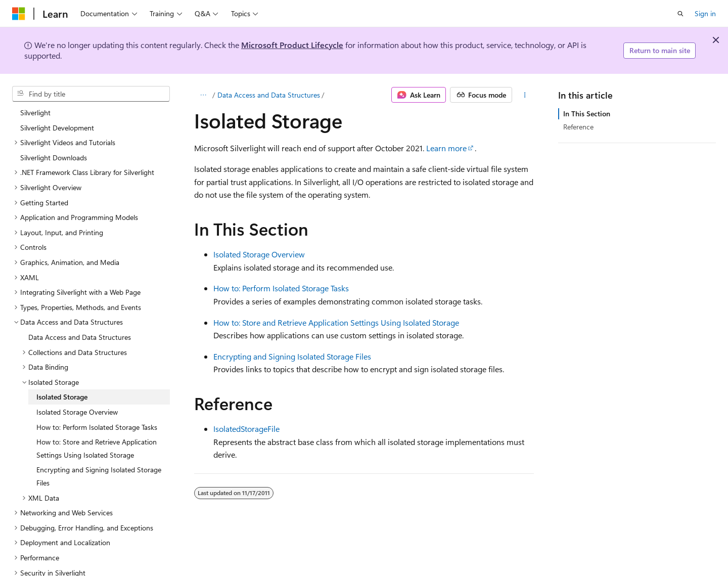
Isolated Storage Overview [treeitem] (77, 393)
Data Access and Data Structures (269, 95)
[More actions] (525, 95)
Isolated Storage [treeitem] (62, 378)
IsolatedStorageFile (246, 429)
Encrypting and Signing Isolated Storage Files (292, 356)
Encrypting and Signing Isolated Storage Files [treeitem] (99, 457)
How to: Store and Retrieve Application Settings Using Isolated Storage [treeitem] (97, 429)
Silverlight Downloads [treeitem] (54, 138)
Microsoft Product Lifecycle (292, 45)
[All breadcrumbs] (203, 95)
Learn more (446, 148)
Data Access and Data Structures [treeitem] (80, 318)
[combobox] (91, 94)
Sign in (705, 13)
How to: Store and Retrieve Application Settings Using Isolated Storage (336, 322)
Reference (578, 127)
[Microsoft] (19, 14)
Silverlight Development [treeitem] (57, 108)
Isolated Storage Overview (259, 254)
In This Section (587, 114)
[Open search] (680, 14)
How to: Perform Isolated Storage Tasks (281, 288)
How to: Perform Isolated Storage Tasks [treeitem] (97, 408)
